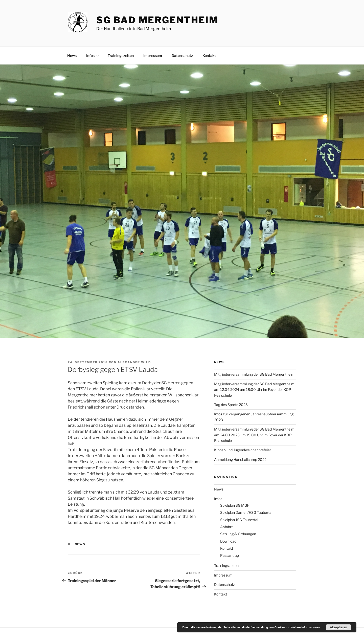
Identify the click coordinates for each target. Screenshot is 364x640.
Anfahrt (226, 527)
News (72, 56)
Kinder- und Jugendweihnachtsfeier (243, 450)
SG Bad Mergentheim (157, 20)
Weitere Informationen (305, 627)
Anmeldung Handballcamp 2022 (240, 460)
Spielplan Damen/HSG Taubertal (246, 512)
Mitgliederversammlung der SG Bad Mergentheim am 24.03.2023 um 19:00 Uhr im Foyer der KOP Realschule (254, 435)
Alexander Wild (134, 362)
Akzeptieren (338, 627)
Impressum (153, 56)
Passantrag (230, 555)
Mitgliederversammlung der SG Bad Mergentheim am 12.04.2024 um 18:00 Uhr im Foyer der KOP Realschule (254, 390)
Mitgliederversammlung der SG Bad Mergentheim (254, 374)
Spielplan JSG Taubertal (239, 520)
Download (228, 541)
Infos (93, 56)
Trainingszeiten (121, 56)
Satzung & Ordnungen (238, 534)
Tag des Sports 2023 (231, 405)
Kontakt (209, 56)
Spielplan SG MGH (235, 505)
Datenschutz (182, 56)
